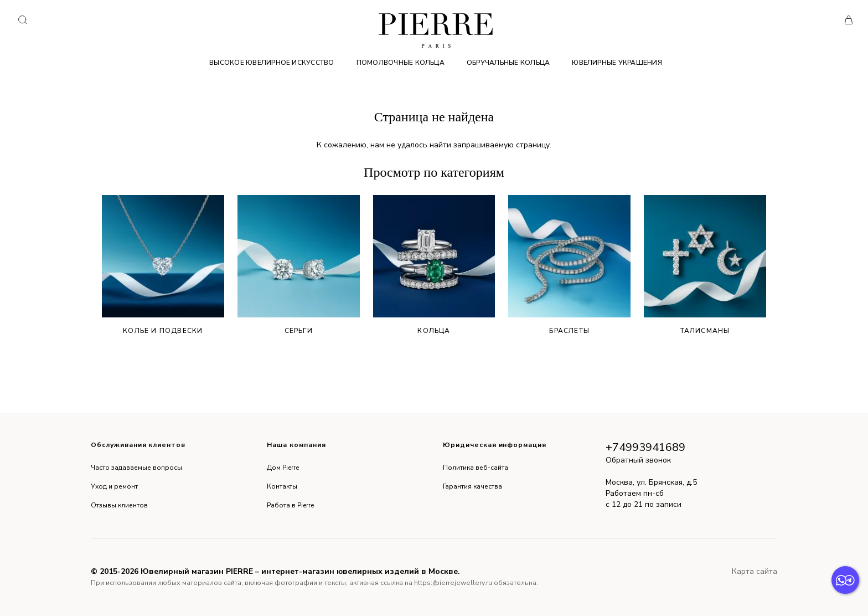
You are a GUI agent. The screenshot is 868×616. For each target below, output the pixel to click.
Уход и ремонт (114, 486)
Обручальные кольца (508, 63)
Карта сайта (755, 571)
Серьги (299, 265)
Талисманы (705, 265)
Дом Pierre (283, 468)
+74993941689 (645, 447)
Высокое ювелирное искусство (272, 63)
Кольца (434, 265)
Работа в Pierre (290, 505)
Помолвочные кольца (401, 63)
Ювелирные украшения (617, 63)
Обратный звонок (638, 460)
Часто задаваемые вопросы (136, 468)
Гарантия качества (472, 486)
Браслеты (569, 265)
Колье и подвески (163, 265)
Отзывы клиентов (119, 505)
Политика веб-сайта (476, 468)
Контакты (282, 486)
